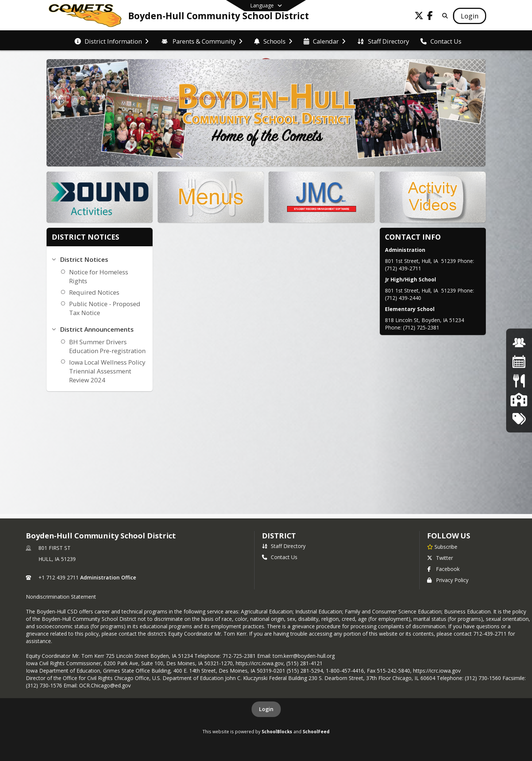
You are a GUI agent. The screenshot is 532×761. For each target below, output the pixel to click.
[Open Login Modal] (470, 16)
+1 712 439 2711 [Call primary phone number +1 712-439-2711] (59, 577)
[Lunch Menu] (519, 380)
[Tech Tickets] (519, 418)
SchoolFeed (316, 731)
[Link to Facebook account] (430, 17)
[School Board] (519, 400)
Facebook (443, 569)
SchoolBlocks (277, 731)
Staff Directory (284, 546)
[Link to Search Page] (444, 16)
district (279, 536)
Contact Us (280, 557)
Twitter (440, 558)
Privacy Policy (448, 580)
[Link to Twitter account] (419, 17)
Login (266, 709)
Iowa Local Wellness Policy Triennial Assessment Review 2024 (107, 371)
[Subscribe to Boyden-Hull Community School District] (442, 547)
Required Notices (94, 292)
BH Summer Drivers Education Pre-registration (107, 346)
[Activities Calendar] (519, 361)
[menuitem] (112, 41)
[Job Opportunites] (519, 342)
